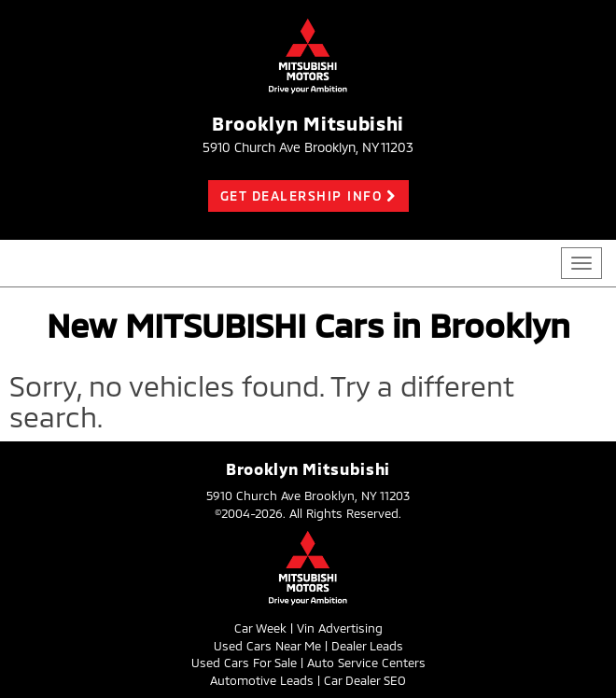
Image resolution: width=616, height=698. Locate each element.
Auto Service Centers (366, 663)
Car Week (260, 628)
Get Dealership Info (301, 195)
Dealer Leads (367, 646)
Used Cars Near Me (267, 646)
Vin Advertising (340, 628)
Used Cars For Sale (244, 663)
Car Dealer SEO (365, 680)
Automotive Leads (262, 680)
